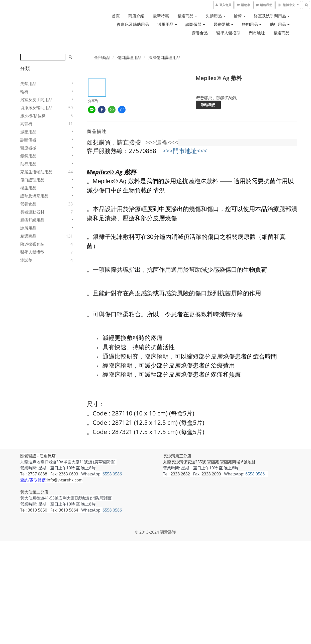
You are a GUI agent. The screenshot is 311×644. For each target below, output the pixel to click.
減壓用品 (167, 24)
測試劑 (26, 260)
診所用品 (28, 228)
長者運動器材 (32, 212)
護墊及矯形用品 (34, 196)
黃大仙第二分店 (34, 492)
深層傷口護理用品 (164, 57)
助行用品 (280, 24)
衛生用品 (28, 188)
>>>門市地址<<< (185, 151)
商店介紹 (136, 16)
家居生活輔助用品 (36, 172)
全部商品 (102, 57)
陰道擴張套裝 (32, 244)
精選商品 (187, 16)
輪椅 (240, 16)
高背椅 (26, 124)
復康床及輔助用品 (133, 24)
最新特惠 (161, 16)
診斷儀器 (195, 24)
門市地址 (257, 33)
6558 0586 (112, 474)
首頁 (116, 16)
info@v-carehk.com (65, 480)
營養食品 (200, 33)
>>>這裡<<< (162, 142)
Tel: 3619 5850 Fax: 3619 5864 (49, 510)
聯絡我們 (208, 105)
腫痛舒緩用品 (32, 220)
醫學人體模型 (228, 33)
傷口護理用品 (32, 180)
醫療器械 (224, 24)
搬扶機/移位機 (33, 116)
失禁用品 (216, 16)
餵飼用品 (252, 24)
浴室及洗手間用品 (272, 16)
